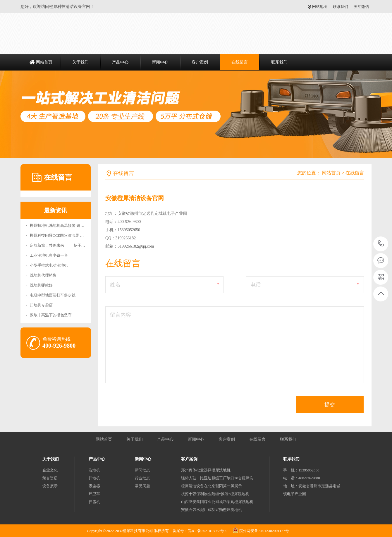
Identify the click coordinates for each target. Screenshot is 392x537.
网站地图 (320, 7)
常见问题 (142, 486)
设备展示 (50, 486)
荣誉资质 (50, 478)
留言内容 (121, 315)
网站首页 (44, 62)
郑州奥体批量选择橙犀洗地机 (206, 470)
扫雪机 (94, 502)
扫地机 (94, 478)
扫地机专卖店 (41, 305)
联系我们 (341, 7)
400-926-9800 (381, 244)
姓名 (115, 285)
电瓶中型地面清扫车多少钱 (53, 295)
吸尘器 (94, 486)
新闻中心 (160, 62)
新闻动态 (142, 470)
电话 (256, 285)
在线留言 (240, 62)
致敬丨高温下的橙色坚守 (51, 315)
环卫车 (94, 494)
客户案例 (200, 62)
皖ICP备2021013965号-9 (208, 531)
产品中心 (120, 62)
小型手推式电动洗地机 (49, 265)
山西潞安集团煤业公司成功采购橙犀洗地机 (217, 502)
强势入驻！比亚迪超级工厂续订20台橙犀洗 (217, 478)
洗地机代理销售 (43, 275)
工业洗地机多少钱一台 (49, 255)
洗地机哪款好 (41, 285)
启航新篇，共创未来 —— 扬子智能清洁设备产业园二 (75, 245)
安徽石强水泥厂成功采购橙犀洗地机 (212, 510)
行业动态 (142, 478)
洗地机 (94, 470)
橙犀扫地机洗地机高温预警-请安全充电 (63, 225)
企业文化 (50, 470)
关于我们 (80, 62)
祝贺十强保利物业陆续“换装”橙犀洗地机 (215, 494)
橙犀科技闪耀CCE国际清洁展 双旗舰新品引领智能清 (74, 235)
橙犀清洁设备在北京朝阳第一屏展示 (212, 486)
